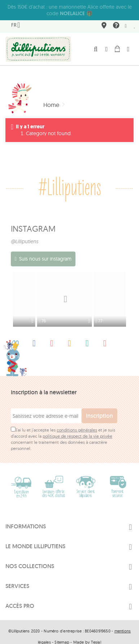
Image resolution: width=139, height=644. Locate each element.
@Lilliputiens (25, 235)
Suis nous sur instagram (45, 252)
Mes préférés (135, 20)
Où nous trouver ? (103, 20)
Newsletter (126, 20)
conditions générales (77, 422)
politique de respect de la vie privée (77, 428)
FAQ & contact (115, 20)
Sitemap (62, 634)
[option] (41, 293)
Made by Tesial (87, 634)
